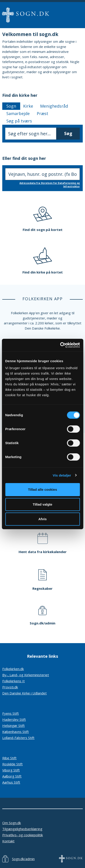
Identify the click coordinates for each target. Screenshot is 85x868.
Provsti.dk (10, 687)
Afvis (42, 519)
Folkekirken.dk (13, 669)
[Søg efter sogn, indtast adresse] (42, 174)
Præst (42, 113)
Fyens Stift (11, 713)
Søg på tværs (19, 121)
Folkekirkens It (13, 681)
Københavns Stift (16, 732)
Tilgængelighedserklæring (22, 829)
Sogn (11, 106)
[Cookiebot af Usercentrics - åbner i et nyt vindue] (61, 345)
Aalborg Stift (12, 776)
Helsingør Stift (13, 726)
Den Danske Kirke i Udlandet (24, 693)
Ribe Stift (9, 758)
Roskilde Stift (12, 764)
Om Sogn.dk (12, 823)
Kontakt (8, 841)
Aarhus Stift (11, 782)
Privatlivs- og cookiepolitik (23, 835)
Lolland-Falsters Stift (18, 738)
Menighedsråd (54, 106)
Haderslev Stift (14, 719)
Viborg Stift (11, 770)
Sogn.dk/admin (23, 859)
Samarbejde (18, 113)
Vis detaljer (62, 475)
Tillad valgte (42, 504)
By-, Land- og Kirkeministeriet (26, 675)
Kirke (28, 106)
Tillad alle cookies (42, 489)
